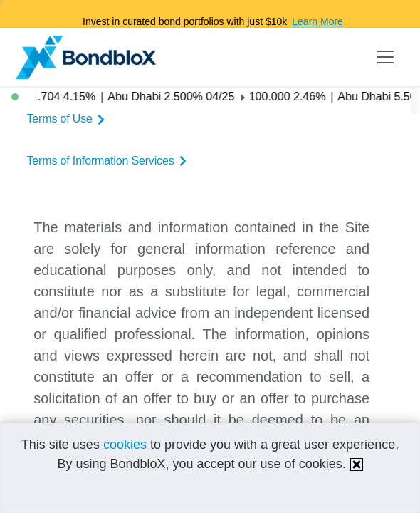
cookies (125, 445)
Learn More (317, 21)
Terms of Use (67, 119)
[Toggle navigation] (385, 57)
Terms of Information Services (108, 161)
